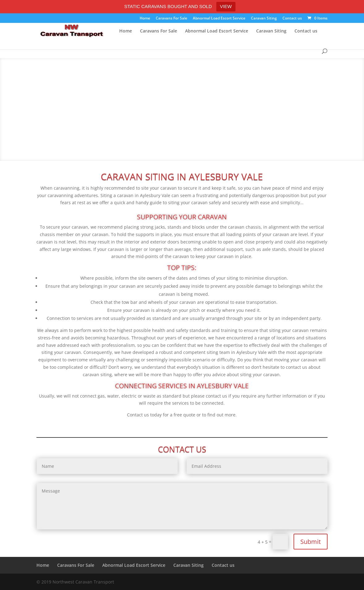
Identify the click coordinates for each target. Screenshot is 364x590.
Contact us (292, 19)
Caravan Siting (264, 19)
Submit (311, 542)
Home (145, 19)
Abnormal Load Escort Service (219, 19)
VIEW (226, 6)
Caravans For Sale (171, 19)
